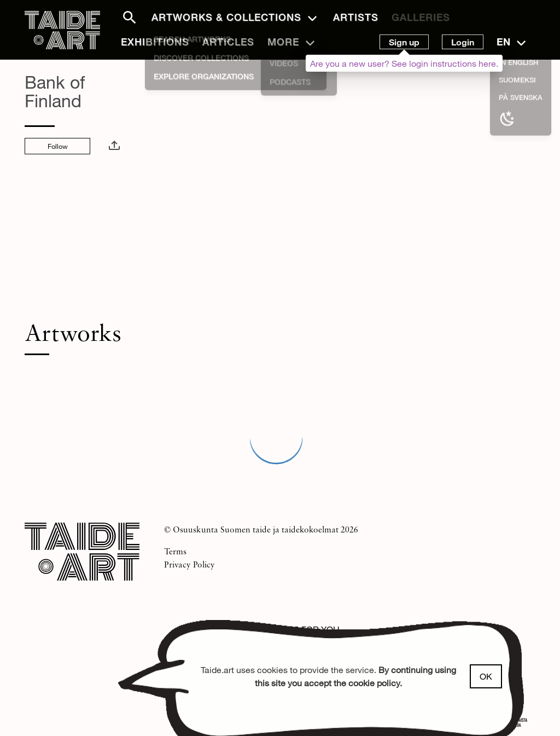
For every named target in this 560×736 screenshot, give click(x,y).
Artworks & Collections (226, 17)
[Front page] (62, 33)
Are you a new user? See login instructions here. (404, 63)
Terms (175, 551)
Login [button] (463, 42)
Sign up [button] (404, 42)
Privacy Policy (189, 564)
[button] (123, 18)
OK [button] (486, 676)
